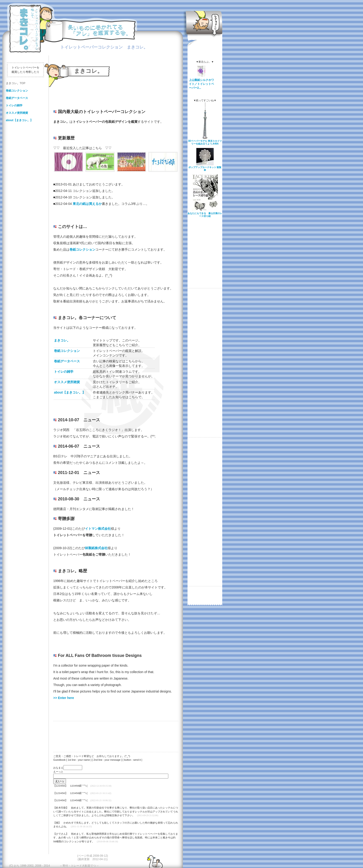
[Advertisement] (113, 734)
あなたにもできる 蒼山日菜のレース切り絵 (205, 215)
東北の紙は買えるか (87, 204)
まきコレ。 (65, 340)
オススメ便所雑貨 (17, 113)
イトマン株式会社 (98, 529)
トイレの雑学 (14, 105)
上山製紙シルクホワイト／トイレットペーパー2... (201, 84)
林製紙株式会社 (96, 548)
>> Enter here (64, 698)
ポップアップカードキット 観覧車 (205, 169)
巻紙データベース (17, 98)
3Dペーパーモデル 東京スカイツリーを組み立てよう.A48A (205, 142)
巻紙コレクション (17, 91)
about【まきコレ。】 (19, 120)
